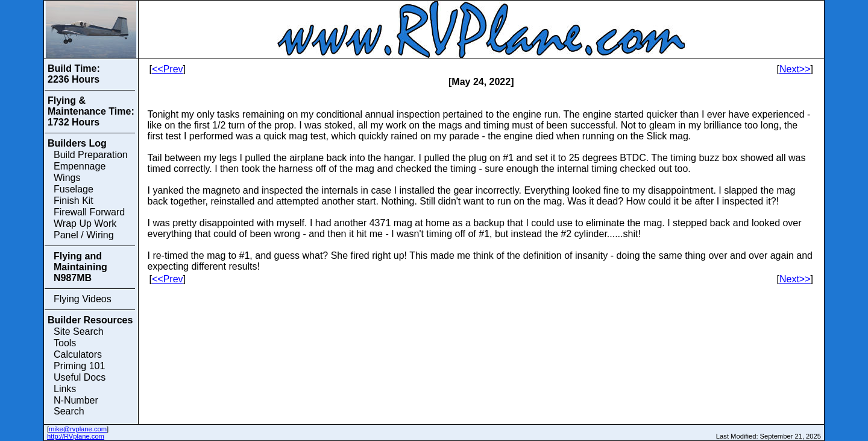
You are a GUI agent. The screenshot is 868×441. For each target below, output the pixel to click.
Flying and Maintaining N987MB (80, 267)
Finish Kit (74, 201)
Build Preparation (91, 155)
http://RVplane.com (76, 436)
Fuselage (74, 189)
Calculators (78, 354)
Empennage (80, 166)
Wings (67, 178)
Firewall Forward (89, 212)
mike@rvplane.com (78, 429)
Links (65, 389)
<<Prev (168, 69)
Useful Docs (80, 377)
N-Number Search (76, 406)
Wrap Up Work (85, 224)
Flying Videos (83, 299)
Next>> (795, 69)
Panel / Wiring (84, 235)
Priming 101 (79, 366)
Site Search (79, 332)
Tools (65, 343)
